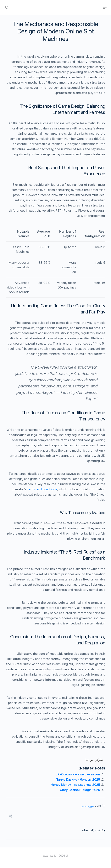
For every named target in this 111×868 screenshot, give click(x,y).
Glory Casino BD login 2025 (80, 790)
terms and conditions (42, 489)
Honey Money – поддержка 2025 (75, 785)
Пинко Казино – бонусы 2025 (78, 780)
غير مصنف (87, 806)
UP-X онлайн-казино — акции (78, 774)
